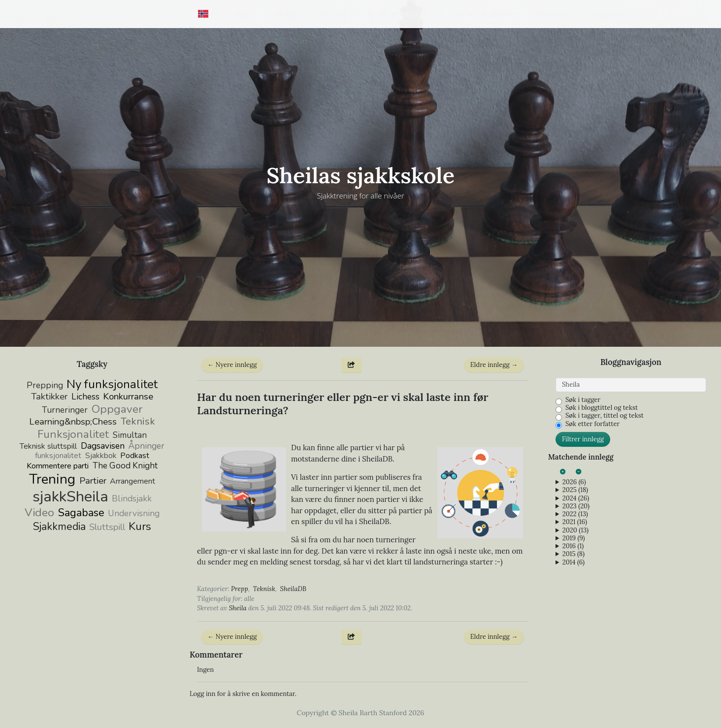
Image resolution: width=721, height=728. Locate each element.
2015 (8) (574, 554)
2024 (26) (576, 498)
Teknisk (264, 589)
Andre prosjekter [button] (399, 14)
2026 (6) (574, 482)
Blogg (284, 14)
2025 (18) (575, 490)
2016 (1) (573, 546)
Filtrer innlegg (583, 439)
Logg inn (608, 14)
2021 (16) (575, 522)
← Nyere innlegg (232, 365)
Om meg (331, 14)
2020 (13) (575, 530)
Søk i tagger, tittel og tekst (605, 416)
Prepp (240, 589)
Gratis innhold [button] (484, 14)
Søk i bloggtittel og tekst (602, 408)
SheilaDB (294, 589)
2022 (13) (575, 514)
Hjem (244, 14)
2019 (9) (574, 538)
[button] (206, 14)
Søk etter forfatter (592, 424)
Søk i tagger (583, 400)
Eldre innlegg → (494, 365)
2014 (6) (574, 563)
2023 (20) (576, 506)
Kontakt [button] (551, 14)
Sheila (238, 608)
